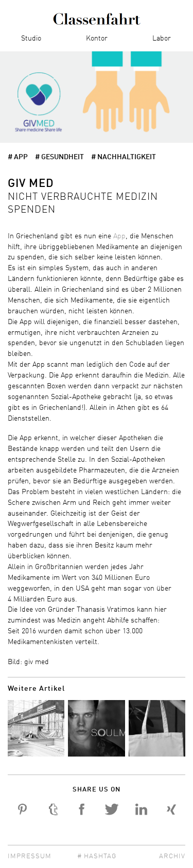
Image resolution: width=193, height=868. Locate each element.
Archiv (172, 856)
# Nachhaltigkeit (124, 157)
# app (18, 157)
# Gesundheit (59, 157)
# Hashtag (97, 856)
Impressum (30, 856)
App (119, 236)
